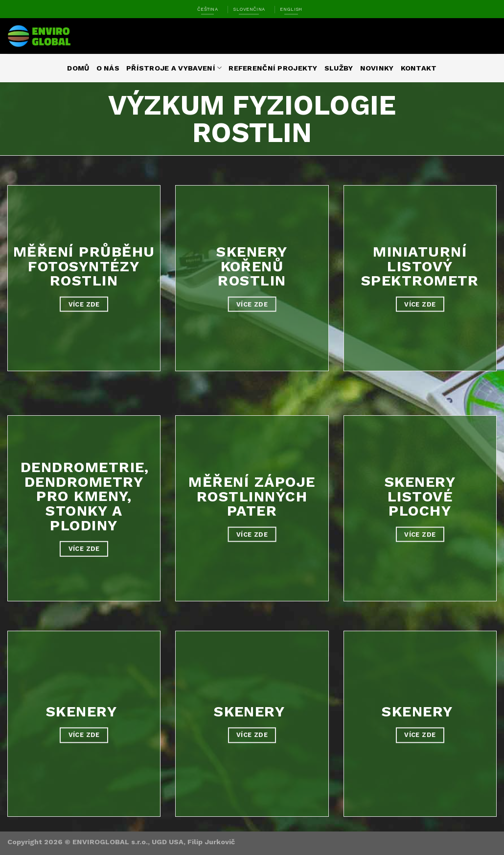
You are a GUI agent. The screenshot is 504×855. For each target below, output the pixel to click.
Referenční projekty (273, 68)
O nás (108, 68)
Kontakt (419, 68)
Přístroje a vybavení (174, 68)
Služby (339, 68)
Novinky (377, 68)
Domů (78, 68)
